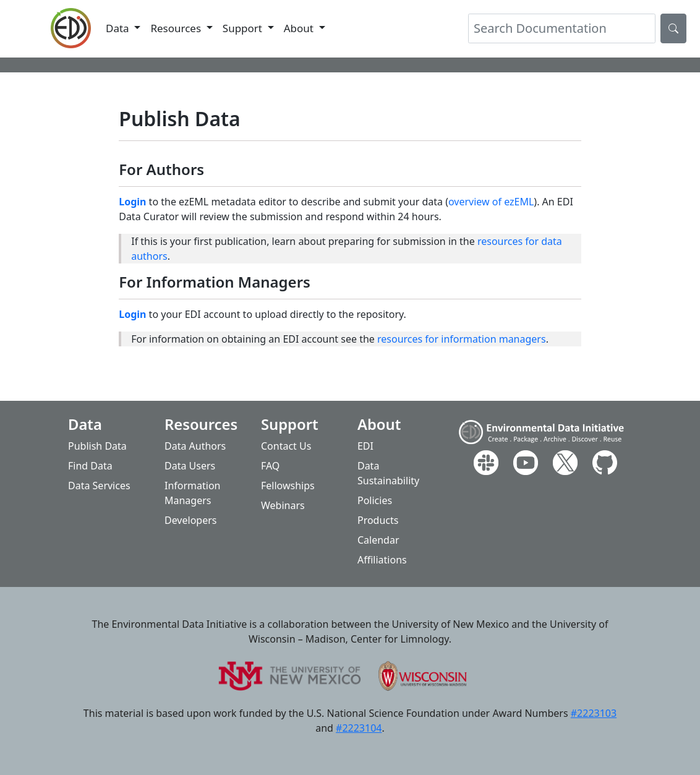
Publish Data (97, 446)
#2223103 (594, 713)
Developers (190, 520)
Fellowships (288, 486)
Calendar (378, 540)
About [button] (300, 28)
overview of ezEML (491, 202)
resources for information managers (462, 339)
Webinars (283, 505)
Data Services (99, 486)
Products (378, 520)
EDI (365, 446)
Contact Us (286, 446)
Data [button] (119, 28)
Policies (375, 500)
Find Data (90, 466)
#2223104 (359, 728)
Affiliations (382, 560)
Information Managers (193, 493)
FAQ (270, 466)
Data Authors (195, 446)
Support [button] (244, 28)
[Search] (562, 28)
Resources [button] (177, 28)
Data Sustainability (388, 473)
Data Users (190, 466)
